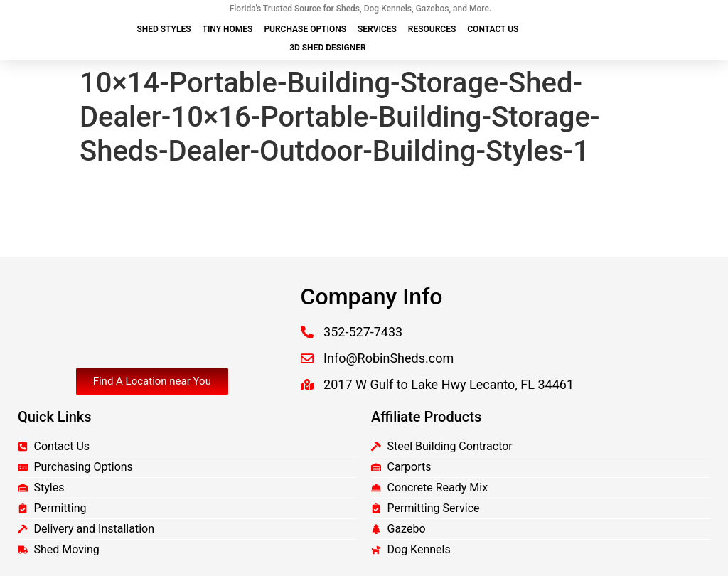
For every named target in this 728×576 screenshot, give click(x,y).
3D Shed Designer (327, 48)
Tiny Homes (228, 29)
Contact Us (493, 29)
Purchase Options (305, 29)
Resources (432, 29)
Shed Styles (164, 29)
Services (377, 29)
